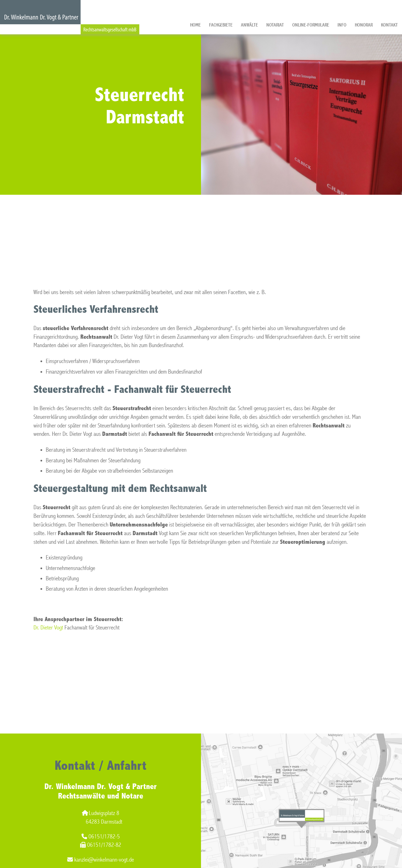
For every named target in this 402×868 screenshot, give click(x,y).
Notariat (275, 25)
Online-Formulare (311, 25)
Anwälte (249, 25)
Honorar (364, 25)
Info (342, 25)
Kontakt (389, 25)
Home (195, 25)
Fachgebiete (221, 25)
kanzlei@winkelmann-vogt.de (101, 860)
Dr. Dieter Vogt (48, 628)
